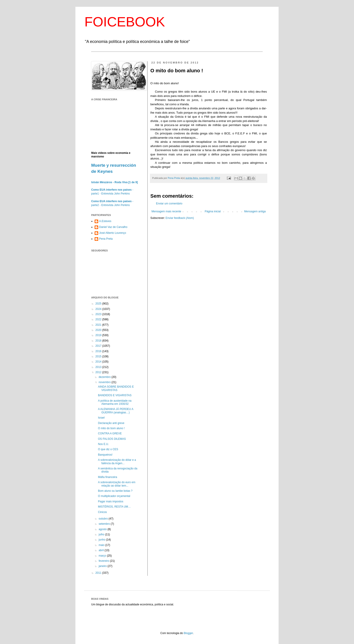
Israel (101, 418)
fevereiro (104, 561)
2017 (99, 346)
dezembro (105, 377)
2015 (99, 356)
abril (102, 550)
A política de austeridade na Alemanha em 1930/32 (115, 402)
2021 (99, 325)
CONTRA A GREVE (110, 433)
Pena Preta (106, 239)
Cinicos (102, 512)
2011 (99, 573)
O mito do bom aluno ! (111, 428)
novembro (105, 382)
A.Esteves (105, 221)
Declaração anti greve (111, 423)
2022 (99, 319)
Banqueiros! (105, 455)
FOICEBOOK (125, 22)
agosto (103, 529)
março (103, 556)
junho (102, 540)
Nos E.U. (103, 444)
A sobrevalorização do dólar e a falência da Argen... (117, 461)
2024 (99, 309)
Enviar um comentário (169, 204)
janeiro (103, 566)
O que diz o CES (108, 449)
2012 (99, 372)
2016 (99, 351)
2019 (99, 335)
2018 (99, 341)
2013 (99, 367)
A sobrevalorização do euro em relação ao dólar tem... (117, 484)
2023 (99, 314)
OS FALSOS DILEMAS (112, 439)
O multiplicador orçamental (114, 496)
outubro (104, 519)
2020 (99, 330)
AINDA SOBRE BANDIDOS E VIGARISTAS (116, 388)
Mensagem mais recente (166, 211)
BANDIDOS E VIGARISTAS (115, 395)
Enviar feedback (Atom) (180, 218)
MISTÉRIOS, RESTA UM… (114, 507)
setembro (105, 524)
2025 (99, 304)
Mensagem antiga (255, 211)
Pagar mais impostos (111, 501)
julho (102, 534)
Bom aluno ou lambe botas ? (115, 491)
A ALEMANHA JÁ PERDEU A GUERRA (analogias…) (116, 411)
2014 (99, 362)
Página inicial (213, 211)
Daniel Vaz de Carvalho (113, 227)
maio (102, 545)
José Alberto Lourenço (113, 233)
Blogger (188, 633)
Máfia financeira (108, 477)
